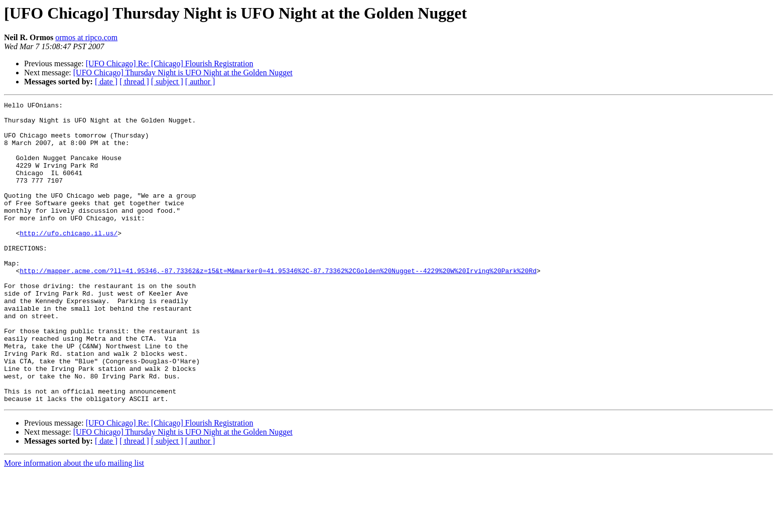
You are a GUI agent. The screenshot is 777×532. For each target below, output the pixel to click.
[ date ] (106, 82)
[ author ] (200, 82)
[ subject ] (167, 82)
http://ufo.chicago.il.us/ (69, 260)
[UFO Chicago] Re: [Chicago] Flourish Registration (170, 63)
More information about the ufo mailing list (74, 523)
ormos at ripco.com (86, 37)
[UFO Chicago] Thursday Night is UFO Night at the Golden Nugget (183, 73)
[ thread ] (134, 82)
